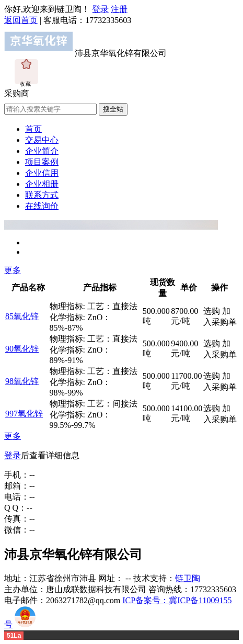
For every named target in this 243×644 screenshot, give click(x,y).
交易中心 (42, 140)
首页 (33, 129)
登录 (100, 9)
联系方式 (42, 195)
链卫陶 (188, 578)
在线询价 (42, 206)
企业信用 (42, 173)
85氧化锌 (22, 316)
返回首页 (21, 20)
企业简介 (42, 151)
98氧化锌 (22, 381)
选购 (212, 311)
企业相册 (42, 184)
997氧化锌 (24, 414)
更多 (13, 270)
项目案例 (42, 162)
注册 (119, 9)
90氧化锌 (22, 349)
